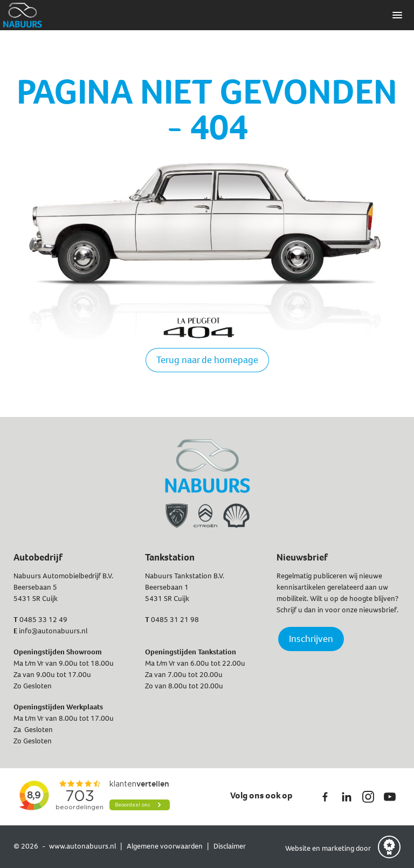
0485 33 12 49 (43, 620)
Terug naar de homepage (207, 360)
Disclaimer (230, 846)
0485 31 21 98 (175, 620)
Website (299, 848)
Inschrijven (311, 639)
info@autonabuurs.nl (53, 631)
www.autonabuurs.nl (82, 846)
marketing (338, 848)
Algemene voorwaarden (165, 846)
